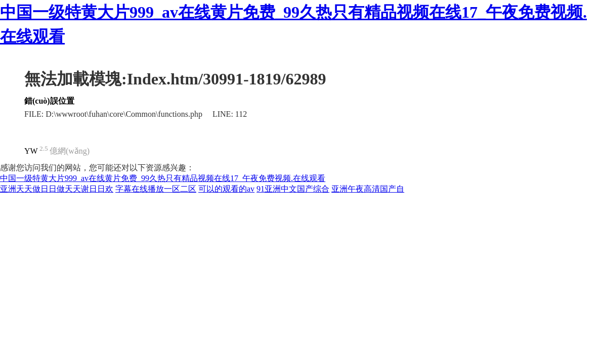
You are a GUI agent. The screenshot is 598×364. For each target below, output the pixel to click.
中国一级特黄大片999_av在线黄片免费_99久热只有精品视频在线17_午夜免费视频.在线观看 (163, 178)
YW (31, 151)
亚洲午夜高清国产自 (368, 189)
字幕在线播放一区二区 (156, 189)
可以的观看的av (226, 189)
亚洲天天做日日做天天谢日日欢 (57, 189)
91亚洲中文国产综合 (293, 189)
